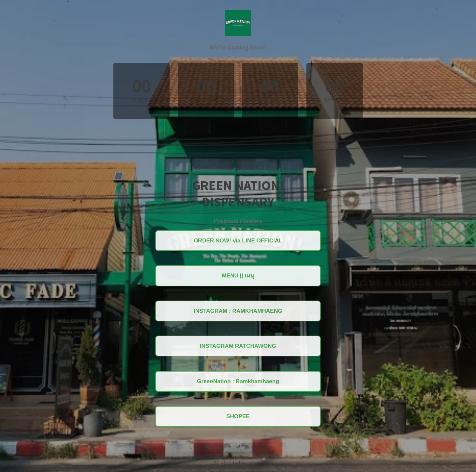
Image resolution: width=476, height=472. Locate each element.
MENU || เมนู (238, 276)
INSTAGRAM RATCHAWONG (238, 346)
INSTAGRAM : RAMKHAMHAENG (238, 311)
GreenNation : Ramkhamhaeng (238, 381)
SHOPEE (238, 416)
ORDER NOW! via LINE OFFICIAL (238, 241)
